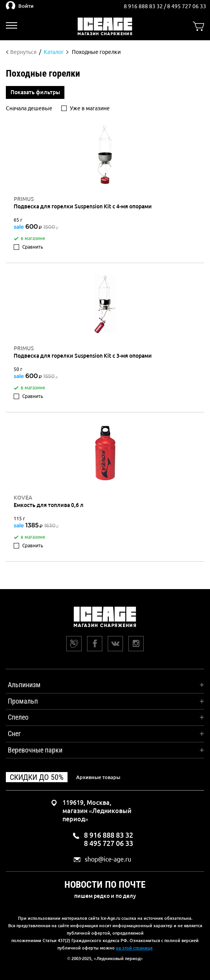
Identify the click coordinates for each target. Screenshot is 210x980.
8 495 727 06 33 (187, 6)
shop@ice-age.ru (108, 859)
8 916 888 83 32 (144, 6)
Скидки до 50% (37, 777)
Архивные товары (98, 777)
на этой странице (134, 948)
